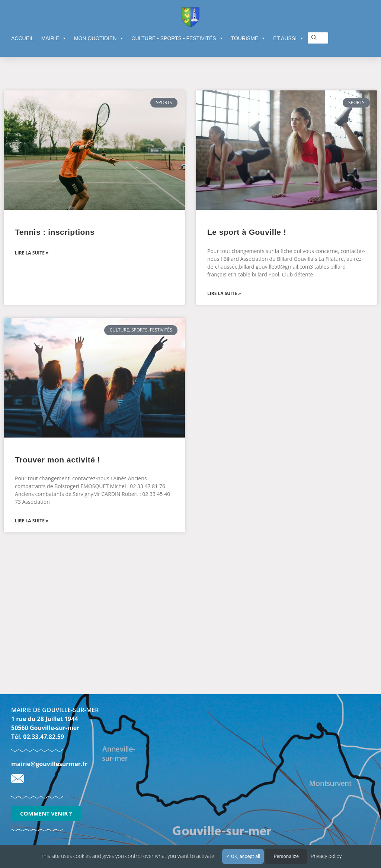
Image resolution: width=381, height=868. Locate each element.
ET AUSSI (289, 38)
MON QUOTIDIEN (99, 38)
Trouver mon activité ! (57, 460)
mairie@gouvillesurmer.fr (49, 764)
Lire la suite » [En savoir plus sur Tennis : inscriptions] (32, 253)
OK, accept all (243, 856)
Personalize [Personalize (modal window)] (286, 856)
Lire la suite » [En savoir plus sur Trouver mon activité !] (32, 521)
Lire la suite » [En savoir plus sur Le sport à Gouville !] (224, 293)
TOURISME (249, 38)
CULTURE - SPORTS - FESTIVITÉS (177, 38)
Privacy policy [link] (326, 856)
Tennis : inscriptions (55, 232)
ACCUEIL (23, 38)
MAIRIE (54, 38)
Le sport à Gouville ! (247, 232)
